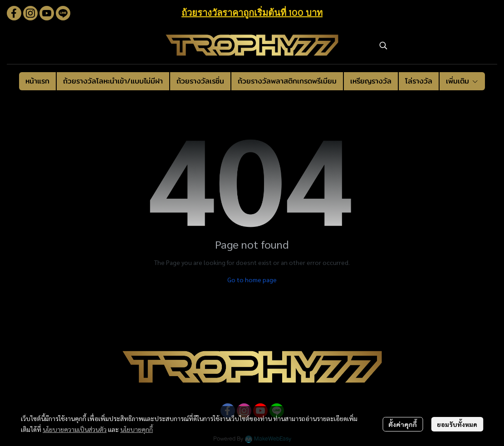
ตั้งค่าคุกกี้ (403, 424)
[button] (434, 45)
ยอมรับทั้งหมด (457, 424)
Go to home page (252, 279)
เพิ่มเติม (462, 81)
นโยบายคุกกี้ (137, 429)
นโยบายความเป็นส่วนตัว (75, 429)
